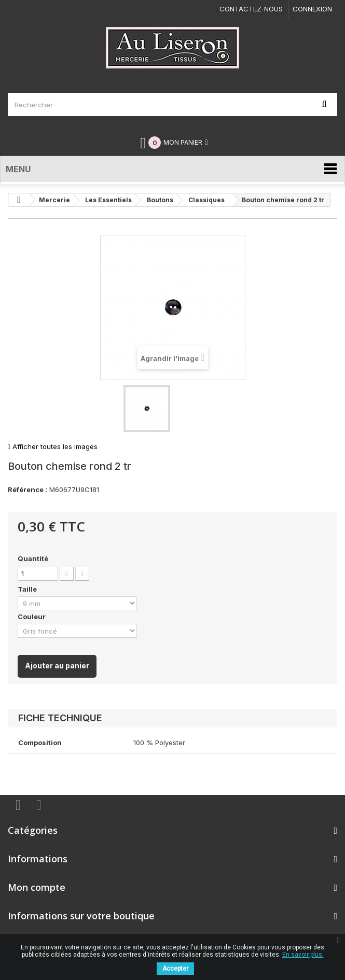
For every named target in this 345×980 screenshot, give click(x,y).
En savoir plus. (303, 955)
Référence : (27, 489)
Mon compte (37, 887)
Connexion (312, 9)
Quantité (33, 558)
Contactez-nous (251, 9)
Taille (28, 589)
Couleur (32, 617)
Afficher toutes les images (53, 446)
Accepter (175, 969)
